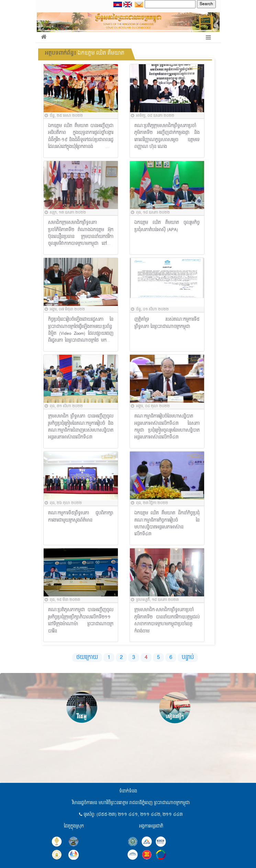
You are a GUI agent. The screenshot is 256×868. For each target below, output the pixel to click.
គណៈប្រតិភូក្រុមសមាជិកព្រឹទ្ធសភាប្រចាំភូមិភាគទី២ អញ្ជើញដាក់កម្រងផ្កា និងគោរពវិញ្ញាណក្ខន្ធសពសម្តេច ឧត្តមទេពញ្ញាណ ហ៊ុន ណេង (167, 137)
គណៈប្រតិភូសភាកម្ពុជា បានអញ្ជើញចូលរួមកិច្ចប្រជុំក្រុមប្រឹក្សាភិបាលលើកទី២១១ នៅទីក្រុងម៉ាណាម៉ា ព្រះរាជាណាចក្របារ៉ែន (81, 621)
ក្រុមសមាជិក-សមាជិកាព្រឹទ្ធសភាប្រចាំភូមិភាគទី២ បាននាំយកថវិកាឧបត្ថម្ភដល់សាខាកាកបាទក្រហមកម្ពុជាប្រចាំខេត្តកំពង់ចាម (167, 621)
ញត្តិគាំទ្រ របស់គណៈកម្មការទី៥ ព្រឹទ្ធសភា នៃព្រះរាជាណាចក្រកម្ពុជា (167, 323)
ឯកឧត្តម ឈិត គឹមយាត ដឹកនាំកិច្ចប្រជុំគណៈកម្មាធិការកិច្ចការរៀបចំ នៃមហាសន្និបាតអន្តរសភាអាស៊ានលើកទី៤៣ (167, 524)
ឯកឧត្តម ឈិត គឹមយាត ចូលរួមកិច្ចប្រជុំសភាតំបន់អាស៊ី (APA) (167, 226)
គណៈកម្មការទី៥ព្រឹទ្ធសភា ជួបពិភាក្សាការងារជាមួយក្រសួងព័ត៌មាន (81, 517)
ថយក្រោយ (87, 658)
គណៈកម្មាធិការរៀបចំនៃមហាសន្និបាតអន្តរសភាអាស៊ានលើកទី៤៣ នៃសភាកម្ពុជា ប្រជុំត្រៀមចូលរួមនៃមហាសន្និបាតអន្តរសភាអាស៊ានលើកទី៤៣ (167, 427)
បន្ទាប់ (188, 658)
